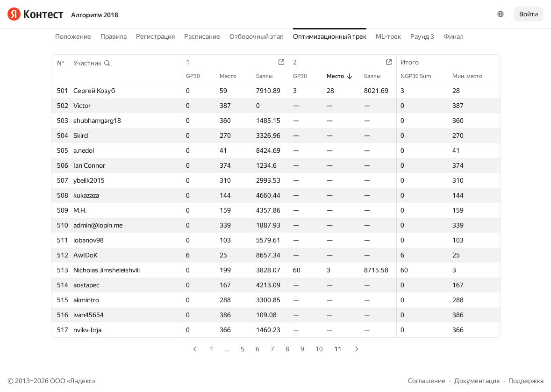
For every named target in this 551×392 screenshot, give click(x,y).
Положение (73, 36)
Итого (414, 62)
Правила (114, 36)
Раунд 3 (422, 36)
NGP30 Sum (421, 76)
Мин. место (472, 76)
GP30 (198, 76)
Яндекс (81, 381)
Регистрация (155, 36)
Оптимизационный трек (330, 36)
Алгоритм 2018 (95, 15)
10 (319, 349)
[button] (92, 63)
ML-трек (388, 36)
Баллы (269, 76)
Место (233, 76)
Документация (477, 381)
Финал (454, 36)
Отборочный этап (257, 36)
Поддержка (526, 381)
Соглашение (427, 381)
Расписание (202, 36)
